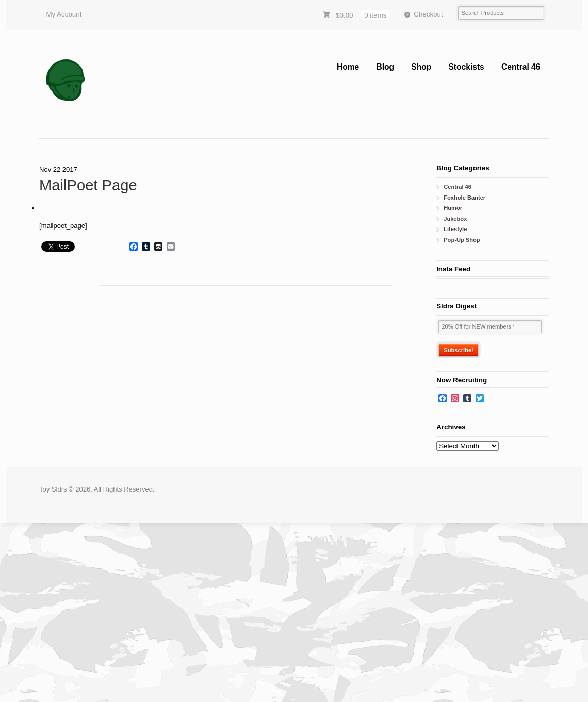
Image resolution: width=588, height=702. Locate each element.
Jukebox (455, 219)
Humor (453, 208)
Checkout (428, 14)
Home (348, 67)
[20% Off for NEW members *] (490, 327)
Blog (385, 67)
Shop (421, 67)
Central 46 (521, 67)
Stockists (466, 67)
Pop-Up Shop (462, 240)
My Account (64, 14)
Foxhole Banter (464, 198)
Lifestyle (455, 229)
